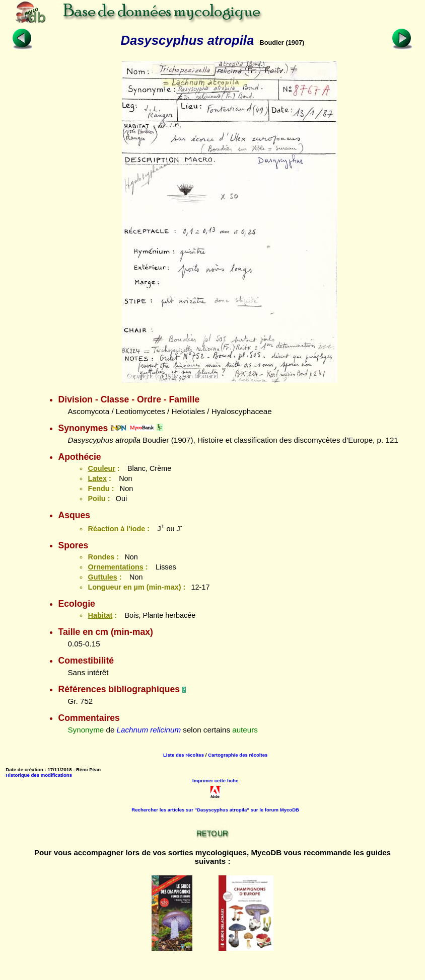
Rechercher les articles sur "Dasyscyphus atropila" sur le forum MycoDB (215, 810)
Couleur (101, 468)
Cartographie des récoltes (238, 755)
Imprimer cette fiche (215, 781)
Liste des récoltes (184, 755)
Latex (97, 478)
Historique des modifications (39, 775)
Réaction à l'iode (116, 529)
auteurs (245, 730)
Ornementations (115, 567)
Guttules (102, 577)
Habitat (100, 615)
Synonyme (86, 730)
